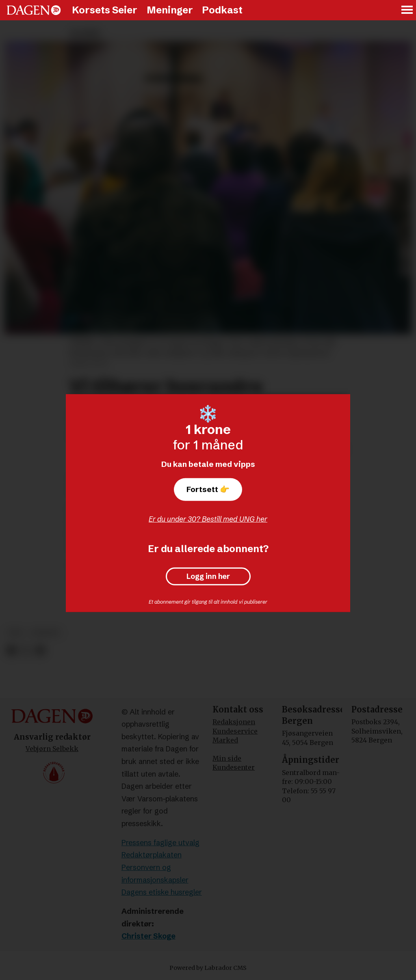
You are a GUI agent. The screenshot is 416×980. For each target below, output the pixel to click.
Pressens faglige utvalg (160, 843)
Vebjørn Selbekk (52, 749)
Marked (225, 740)
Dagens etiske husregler (162, 892)
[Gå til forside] (34, 10)
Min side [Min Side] (227, 758)
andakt (45, 633)
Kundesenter (234, 767)
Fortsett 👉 (208, 489)
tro (16, 633)
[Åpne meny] (407, 10)
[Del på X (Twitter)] (26, 651)
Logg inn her (208, 576)
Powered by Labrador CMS (208, 968)
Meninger (170, 10)
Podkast (222, 10)
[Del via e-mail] (40, 651)
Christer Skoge (148, 936)
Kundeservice (235, 731)
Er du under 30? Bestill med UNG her (208, 519)
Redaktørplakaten (152, 855)
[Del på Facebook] (11, 651)
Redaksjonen (234, 722)
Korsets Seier (105, 10)
